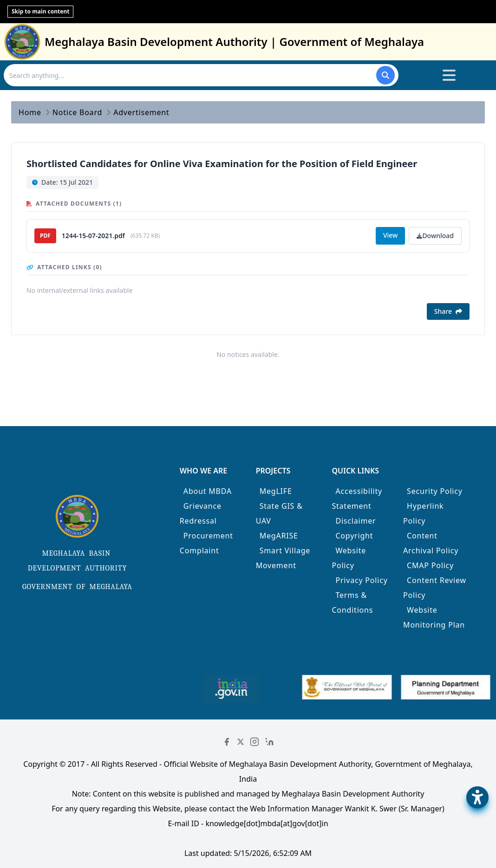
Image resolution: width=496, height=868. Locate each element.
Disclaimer (356, 521)
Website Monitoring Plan (434, 617)
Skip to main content (40, 11)
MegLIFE (276, 491)
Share (448, 311)
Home (30, 112)
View (390, 235)
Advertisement (141, 112)
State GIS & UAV (279, 513)
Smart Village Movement (283, 558)
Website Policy (349, 558)
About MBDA (208, 491)
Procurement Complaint (206, 543)
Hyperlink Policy (423, 513)
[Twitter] (241, 742)
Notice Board (77, 112)
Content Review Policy (435, 588)
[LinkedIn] (269, 742)
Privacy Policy (361, 580)
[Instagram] (255, 742)
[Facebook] (227, 742)
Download (435, 236)
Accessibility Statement (357, 499)
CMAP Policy (430, 565)
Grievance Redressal (201, 513)
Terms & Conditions (352, 602)
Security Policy (435, 491)
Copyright (354, 536)
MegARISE (279, 536)
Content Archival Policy (431, 543)
